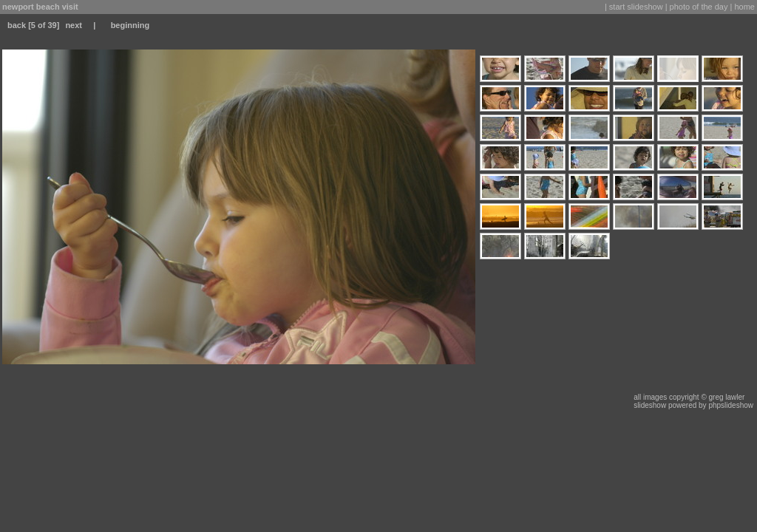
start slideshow (636, 7)
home (744, 7)
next (74, 25)
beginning (130, 25)
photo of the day (699, 7)
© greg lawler (723, 397)
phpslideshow (731, 405)
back (17, 25)
